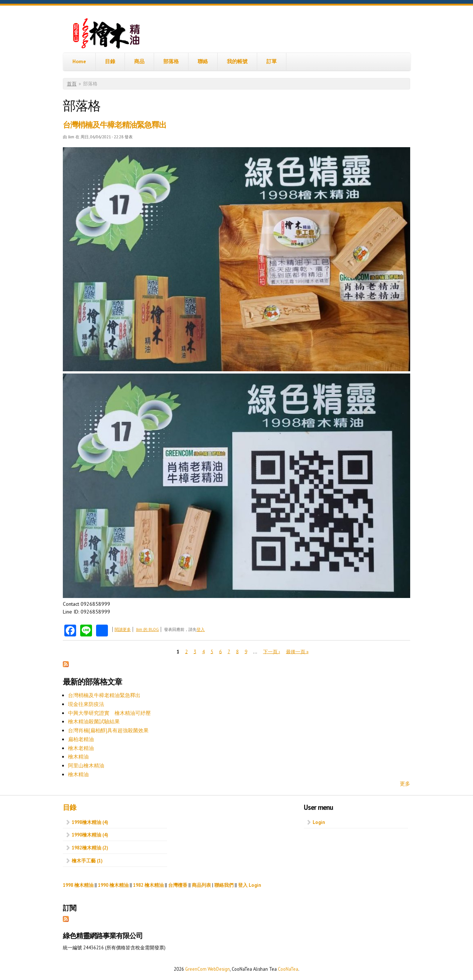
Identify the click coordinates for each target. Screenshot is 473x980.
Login (319, 822)
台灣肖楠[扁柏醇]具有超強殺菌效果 (108, 730)
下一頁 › (272, 651)
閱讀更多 (123, 629)
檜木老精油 (81, 748)
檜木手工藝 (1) (87, 861)
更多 (405, 784)
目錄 (110, 61)
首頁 (72, 84)
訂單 (272, 61)
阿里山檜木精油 (86, 766)
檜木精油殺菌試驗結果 (94, 722)
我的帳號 (237, 61)
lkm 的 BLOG (147, 629)
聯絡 (203, 61)
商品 (139, 61)
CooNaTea (288, 969)
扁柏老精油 (81, 739)
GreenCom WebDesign (207, 969)
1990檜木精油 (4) (90, 835)
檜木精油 (78, 757)
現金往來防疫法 (86, 704)
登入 (201, 629)
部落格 (171, 61)
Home (79, 61)
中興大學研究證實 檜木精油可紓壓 (109, 713)
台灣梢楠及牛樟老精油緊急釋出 (115, 125)
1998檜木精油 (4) (90, 822)
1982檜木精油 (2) (90, 848)
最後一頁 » (297, 651)
